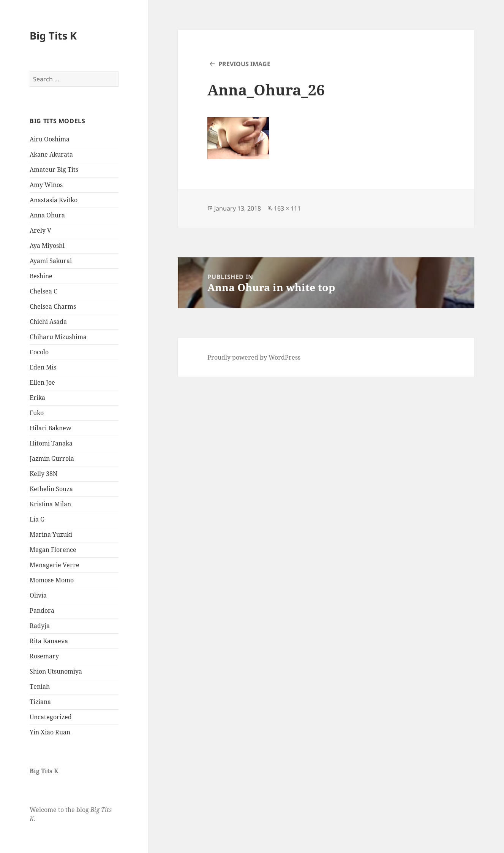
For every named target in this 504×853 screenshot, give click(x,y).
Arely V (40, 230)
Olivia (38, 595)
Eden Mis (43, 367)
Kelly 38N (43, 474)
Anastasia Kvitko (54, 200)
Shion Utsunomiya (56, 671)
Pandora (42, 610)
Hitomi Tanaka (51, 443)
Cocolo (39, 352)
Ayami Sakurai (51, 261)
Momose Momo (52, 580)
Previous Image (244, 64)
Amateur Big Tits (54, 170)
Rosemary (44, 656)
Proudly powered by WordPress (254, 357)
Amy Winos (46, 185)
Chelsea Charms (53, 306)
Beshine (41, 276)
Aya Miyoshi (47, 246)
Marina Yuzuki (51, 534)
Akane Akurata (51, 154)
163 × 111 (287, 208)
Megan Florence (53, 550)
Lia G (37, 519)
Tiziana (40, 702)
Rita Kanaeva (49, 641)
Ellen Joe (42, 382)
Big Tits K (53, 36)
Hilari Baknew (51, 428)
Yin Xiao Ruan (50, 732)
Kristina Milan (50, 504)
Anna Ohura (47, 215)
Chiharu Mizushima (58, 337)
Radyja (40, 626)
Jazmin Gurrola (52, 458)
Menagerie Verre (55, 565)
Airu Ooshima (50, 139)
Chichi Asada (48, 322)
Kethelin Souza (51, 489)
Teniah (40, 687)
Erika (37, 398)
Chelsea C (43, 291)
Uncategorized (51, 717)
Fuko (37, 413)
